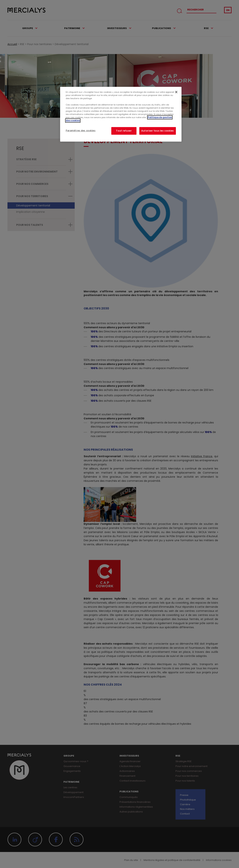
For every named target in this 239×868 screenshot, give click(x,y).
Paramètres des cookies (81, 131)
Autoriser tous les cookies (158, 131)
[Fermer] (176, 92)
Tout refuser (124, 131)
